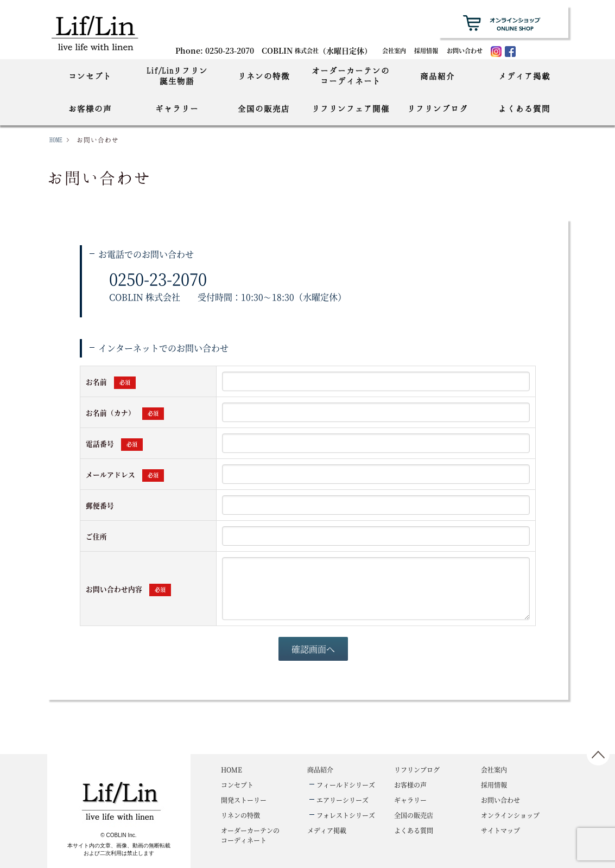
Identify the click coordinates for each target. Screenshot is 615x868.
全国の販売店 (264, 108)
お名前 (111, 382)
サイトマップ (500, 830)
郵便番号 (100, 505)
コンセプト (90, 76)
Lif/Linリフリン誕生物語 (177, 76)
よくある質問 (524, 108)
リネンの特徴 (264, 76)
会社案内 (394, 50)
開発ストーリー (244, 800)
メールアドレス (125, 474)
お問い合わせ (465, 50)
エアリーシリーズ (343, 800)
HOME (56, 140)
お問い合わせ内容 (128, 589)
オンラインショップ (510, 815)
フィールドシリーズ (346, 785)
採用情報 (426, 50)
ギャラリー (177, 108)
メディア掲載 (524, 76)
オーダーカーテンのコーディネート (351, 76)
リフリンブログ (438, 108)
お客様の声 (90, 108)
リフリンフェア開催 (351, 108)
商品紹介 (438, 76)
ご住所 (96, 536)
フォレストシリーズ (346, 815)
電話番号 (114, 443)
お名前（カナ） (125, 413)
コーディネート (250, 835)
